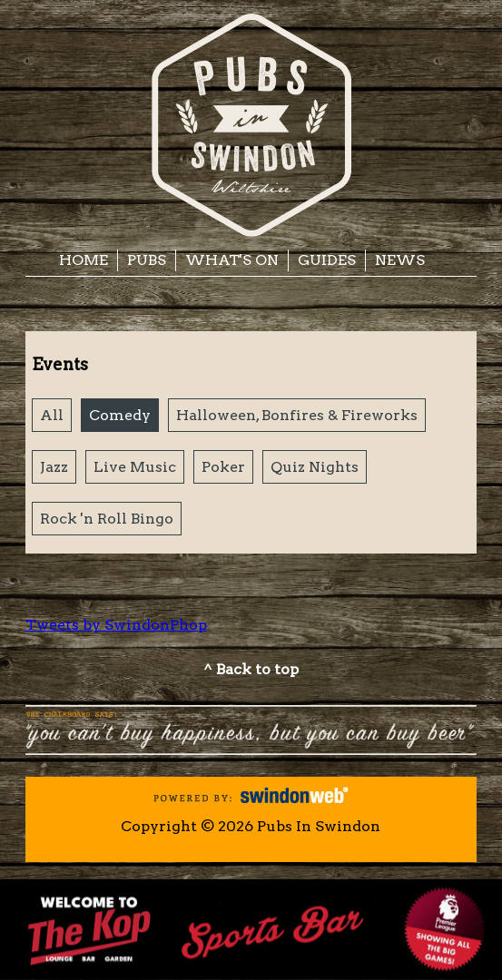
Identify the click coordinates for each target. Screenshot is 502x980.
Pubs (147, 260)
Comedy (120, 415)
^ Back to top (251, 669)
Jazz (54, 467)
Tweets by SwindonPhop (116, 625)
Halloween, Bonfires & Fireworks (297, 415)
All (52, 415)
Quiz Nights (315, 467)
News (400, 260)
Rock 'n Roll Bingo (107, 519)
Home (84, 260)
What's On (232, 260)
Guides (327, 260)
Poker (223, 467)
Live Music (135, 467)
